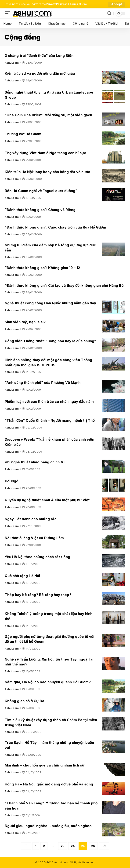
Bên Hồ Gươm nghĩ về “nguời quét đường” (41, 191)
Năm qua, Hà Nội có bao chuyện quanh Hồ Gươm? (48, 682)
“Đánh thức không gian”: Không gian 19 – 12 (42, 268)
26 (93, 846)
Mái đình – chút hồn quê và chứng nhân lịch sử (45, 765)
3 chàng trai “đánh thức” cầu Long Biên (39, 56)
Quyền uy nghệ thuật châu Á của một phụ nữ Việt (47, 500)
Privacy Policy (55, 4)
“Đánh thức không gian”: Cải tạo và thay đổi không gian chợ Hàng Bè (64, 285)
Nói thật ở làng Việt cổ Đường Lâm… (36, 538)
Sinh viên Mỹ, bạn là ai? (25, 322)
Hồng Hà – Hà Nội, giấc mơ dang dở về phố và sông (49, 784)
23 (63, 846)
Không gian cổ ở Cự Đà (24, 701)
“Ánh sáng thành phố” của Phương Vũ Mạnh (43, 383)
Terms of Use (78, 4)
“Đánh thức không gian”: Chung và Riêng (40, 210)
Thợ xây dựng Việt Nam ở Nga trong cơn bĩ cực (45, 153)
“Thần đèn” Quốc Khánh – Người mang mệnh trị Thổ (50, 420)
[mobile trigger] (9, 13)
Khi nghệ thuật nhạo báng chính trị (35, 462)
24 (73, 846)
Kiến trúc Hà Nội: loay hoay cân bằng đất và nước (47, 172)
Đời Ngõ (12, 481)
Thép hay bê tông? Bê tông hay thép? (38, 595)
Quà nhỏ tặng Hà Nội (22, 576)
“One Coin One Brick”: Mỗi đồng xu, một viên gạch (48, 115)
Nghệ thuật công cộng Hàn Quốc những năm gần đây (50, 303)
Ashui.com (12, 63)
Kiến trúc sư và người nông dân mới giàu (40, 73)
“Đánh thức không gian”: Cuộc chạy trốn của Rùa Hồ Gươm (55, 227)
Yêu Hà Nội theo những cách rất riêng (37, 557)
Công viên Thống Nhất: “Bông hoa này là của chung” (50, 341)
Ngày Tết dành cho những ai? (30, 519)
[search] (109, 13)
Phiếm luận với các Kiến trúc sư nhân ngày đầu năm (49, 401)
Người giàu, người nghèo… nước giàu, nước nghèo (48, 826)
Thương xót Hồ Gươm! (24, 134)
